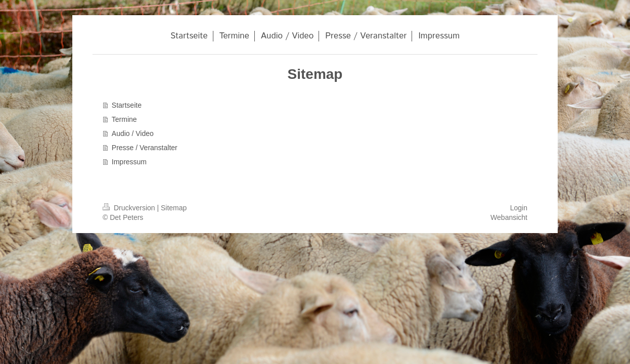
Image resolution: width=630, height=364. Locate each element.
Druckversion (130, 208)
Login (519, 208)
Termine (124, 119)
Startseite (127, 105)
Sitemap (174, 208)
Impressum (129, 162)
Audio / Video (133, 133)
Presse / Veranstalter (145, 148)
